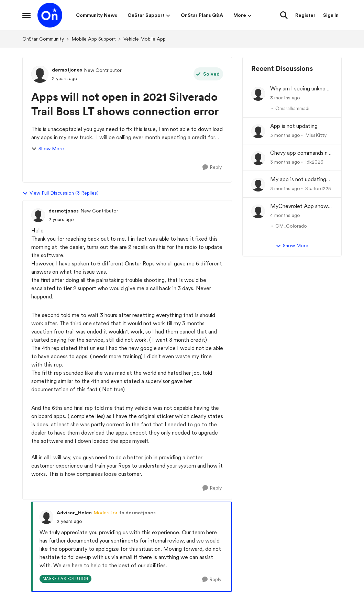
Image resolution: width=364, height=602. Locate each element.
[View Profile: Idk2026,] (258, 158)
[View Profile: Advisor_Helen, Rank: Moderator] (46, 517)
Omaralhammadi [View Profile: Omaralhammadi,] (292, 108)
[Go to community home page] (50, 15)
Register (305, 15)
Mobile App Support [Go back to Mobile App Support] (94, 39)
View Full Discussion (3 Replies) (60, 193)
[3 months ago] (285, 98)
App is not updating (294, 126)
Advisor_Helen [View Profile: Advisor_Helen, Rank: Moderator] (74, 513)
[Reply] (212, 167)
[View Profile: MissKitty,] (258, 131)
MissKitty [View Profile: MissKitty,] (316, 135)
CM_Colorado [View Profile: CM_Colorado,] (291, 226)
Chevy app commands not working (302, 153)
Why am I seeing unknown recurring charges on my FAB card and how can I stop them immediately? (301, 89)
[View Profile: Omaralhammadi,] (258, 94)
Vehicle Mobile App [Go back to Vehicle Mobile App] (145, 39)
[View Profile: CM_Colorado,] (258, 211)
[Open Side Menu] (26, 15)
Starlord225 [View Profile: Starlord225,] (318, 188)
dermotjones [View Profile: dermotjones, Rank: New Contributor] (67, 70)
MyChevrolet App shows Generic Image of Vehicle (301, 206)
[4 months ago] (285, 215)
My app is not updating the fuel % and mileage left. (298, 180)
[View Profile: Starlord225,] (258, 185)
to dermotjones (137, 513)
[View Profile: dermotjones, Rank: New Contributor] (40, 74)
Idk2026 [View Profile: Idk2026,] (314, 162)
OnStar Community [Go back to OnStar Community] (43, 39)
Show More (48, 149)
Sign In (331, 15)
